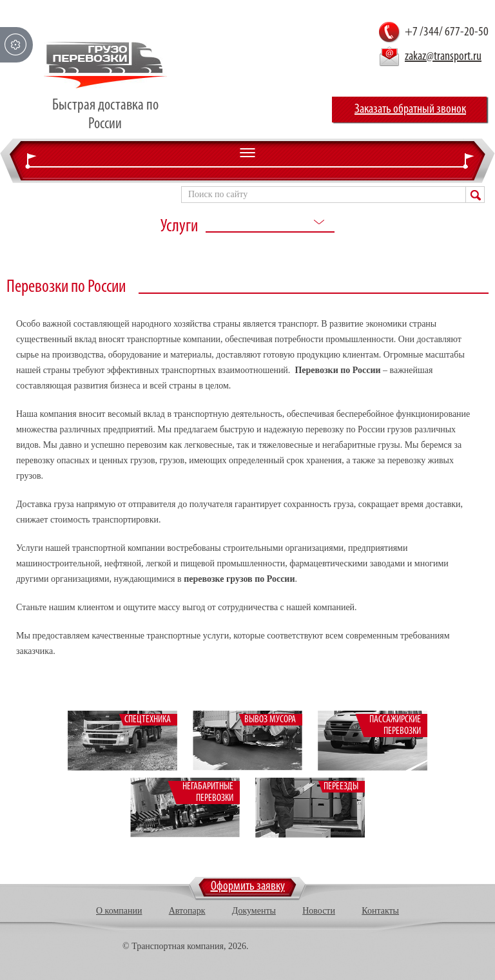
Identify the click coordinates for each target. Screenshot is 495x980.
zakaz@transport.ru (443, 57)
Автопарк (187, 911)
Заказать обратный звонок (410, 110)
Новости (319, 911)
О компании (119, 911)
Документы (254, 911)
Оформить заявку (248, 887)
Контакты (380, 911)
